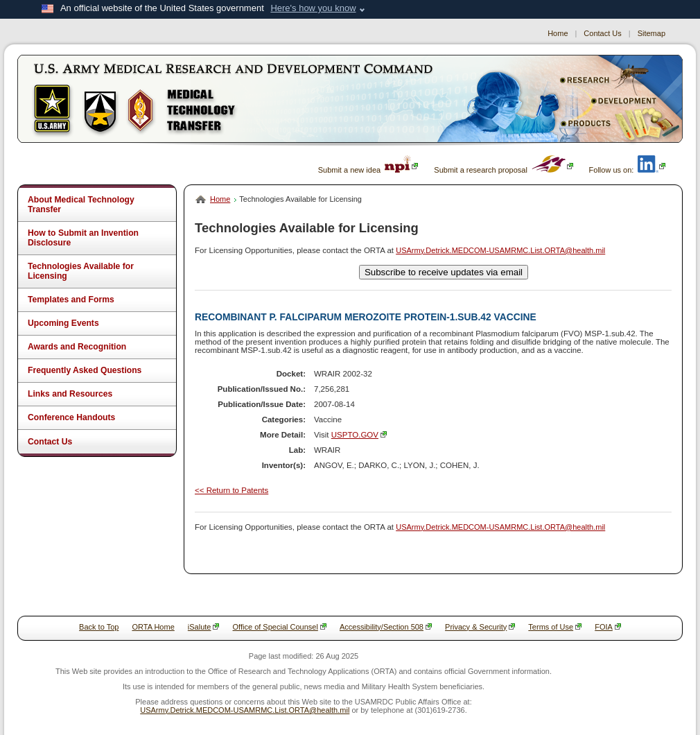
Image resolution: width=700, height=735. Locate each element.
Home (558, 33)
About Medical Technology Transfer (81, 205)
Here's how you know (313, 8)
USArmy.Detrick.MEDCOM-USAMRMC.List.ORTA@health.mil (500, 250)
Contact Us (602, 33)
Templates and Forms (71, 300)
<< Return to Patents (231, 490)
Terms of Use (555, 627)
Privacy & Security (480, 627)
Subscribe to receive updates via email (444, 272)
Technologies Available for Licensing (81, 271)
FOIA (608, 627)
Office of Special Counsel (280, 627)
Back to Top (99, 627)
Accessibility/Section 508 (386, 627)
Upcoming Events (63, 323)
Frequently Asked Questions (85, 370)
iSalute (204, 627)
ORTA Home (153, 627)
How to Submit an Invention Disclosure (83, 238)
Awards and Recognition (77, 347)
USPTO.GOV (359, 435)
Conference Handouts (71, 417)
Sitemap (651, 33)
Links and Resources (70, 394)
